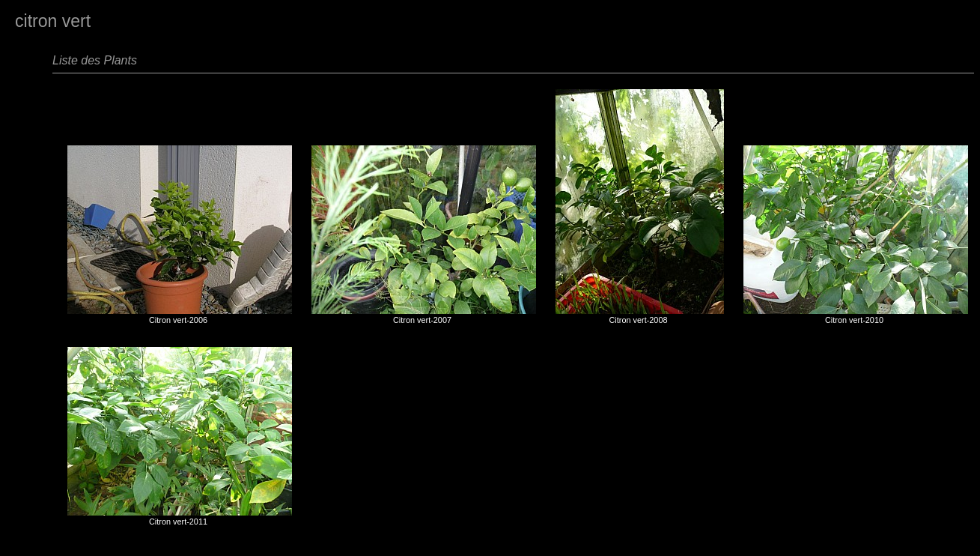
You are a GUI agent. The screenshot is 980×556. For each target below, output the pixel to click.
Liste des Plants (95, 60)
